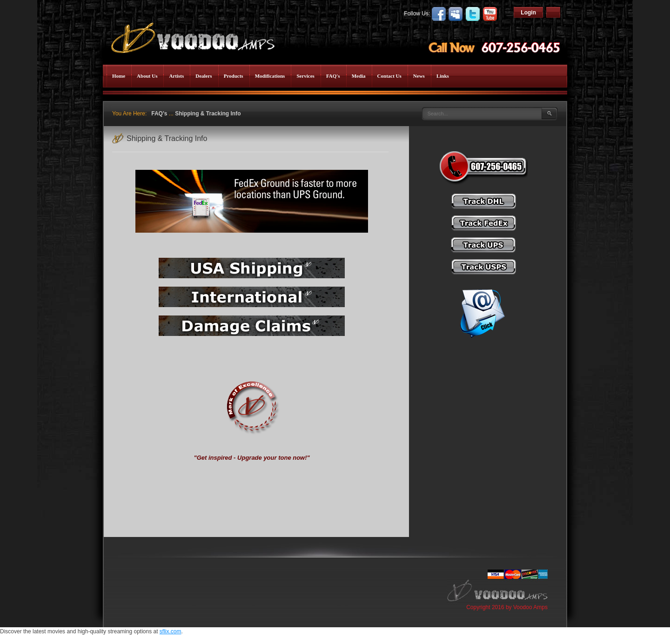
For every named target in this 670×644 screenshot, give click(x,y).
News (419, 76)
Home (119, 76)
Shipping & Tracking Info (208, 114)
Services (305, 76)
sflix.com (171, 631)
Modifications (270, 76)
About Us (147, 76)
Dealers (204, 76)
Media (359, 76)
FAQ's (333, 76)
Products (234, 76)
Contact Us (389, 76)
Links (443, 76)
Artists (176, 76)
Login (528, 13)
